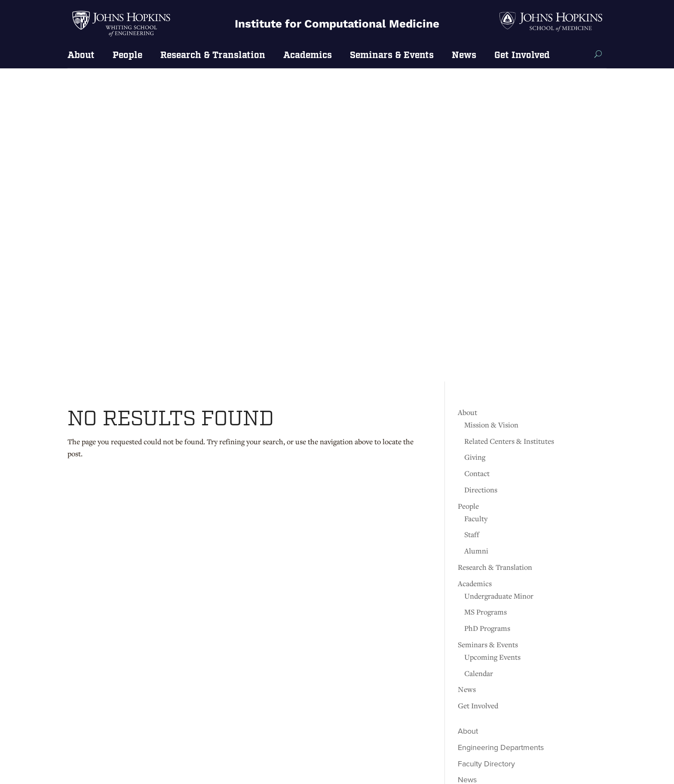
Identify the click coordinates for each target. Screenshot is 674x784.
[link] (121, 36)
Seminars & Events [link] (392, 56)
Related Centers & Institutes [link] (509, 128)
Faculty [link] (476, 205)
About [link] (81, 56)
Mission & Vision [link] (491, 112)
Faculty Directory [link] (486, 450)
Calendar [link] (479, 360)
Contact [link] (477, 160)
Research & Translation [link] (213, 56)
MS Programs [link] (486, 299)
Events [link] (469, 483)
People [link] (127, 56)
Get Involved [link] (522, 56)
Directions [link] (481, 177)
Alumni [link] (476, 238)
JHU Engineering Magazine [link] (504, 499)
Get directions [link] (95, 687)
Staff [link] (472, 221)
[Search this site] (598, 54)
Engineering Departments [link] (501, 434)
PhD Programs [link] (487, 315)
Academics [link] (308, 56)
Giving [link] (475, 144)
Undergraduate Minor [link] (499, 282)
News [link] (464, 56)
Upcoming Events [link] (492, 343)
